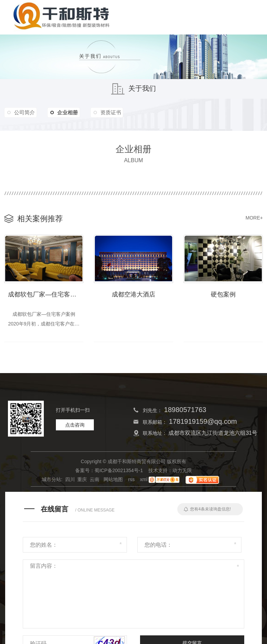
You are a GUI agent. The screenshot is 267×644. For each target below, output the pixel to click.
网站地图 (113, 481)
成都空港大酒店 (133, 293)
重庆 (82, 481)
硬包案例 (223, 293)
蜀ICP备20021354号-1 (119, 472)
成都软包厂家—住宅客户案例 (46, 293)
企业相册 (67, 113)
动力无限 (182, 472)
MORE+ (254, 218)
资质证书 (116, 112)
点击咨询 (75, 426)
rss (132, 481)
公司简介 (26, 112)
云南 (95, 481)
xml (144, 481)
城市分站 (51, 481)
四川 (70, 481)
